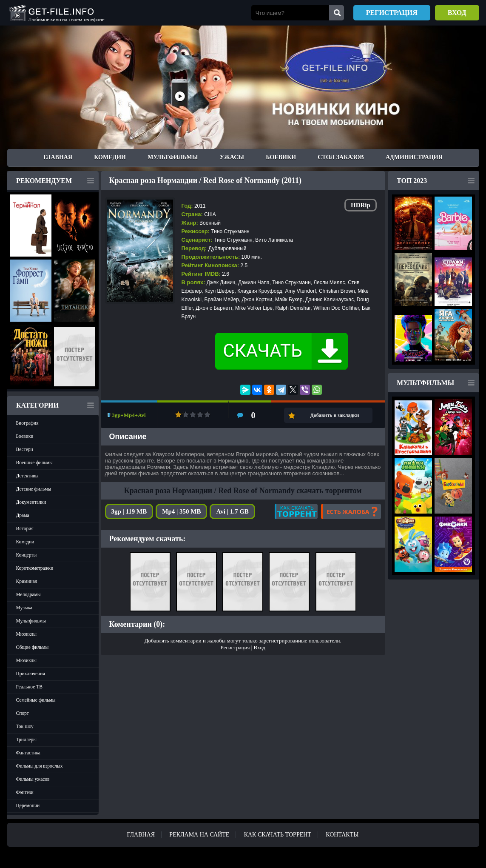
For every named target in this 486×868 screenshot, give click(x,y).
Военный (210, 223)
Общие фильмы (33, 647)
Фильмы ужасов (33, 779)
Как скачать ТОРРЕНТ (278, 835)
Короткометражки (35, 568)
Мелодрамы (28, 594)
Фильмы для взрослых (40, 766)
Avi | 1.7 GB (232, 511)
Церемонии (28, 805)
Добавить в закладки (335, 415)
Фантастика (28, 753)
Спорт (23, 713)
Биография (27, 423)
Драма (23, 515)
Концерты (27, 555)
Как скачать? (296, 511)
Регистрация (392, 13)
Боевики (281, 157)
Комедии (110, 157)
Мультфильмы (173, 157)
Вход (457, 13)
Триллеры (27, 740)
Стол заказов (341, 157)
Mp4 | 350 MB (181, 511)
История (25, 528)
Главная (58, 157)
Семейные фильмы (36, 700)
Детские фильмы (34, 489)
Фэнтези (25, 792)
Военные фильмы (34, 463)
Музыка (24, 608)
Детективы (27, 476)
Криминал (27, 581)
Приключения (31, 674)
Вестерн (25, 449)
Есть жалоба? (351, 511)
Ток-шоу (25, 726)
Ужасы (232, 157)
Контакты (342, 835)
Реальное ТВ (29, 687)
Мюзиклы (27, 634)
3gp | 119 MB (129, 511)
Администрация (414, 157)
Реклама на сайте (199, 835)
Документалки (31, 502)
